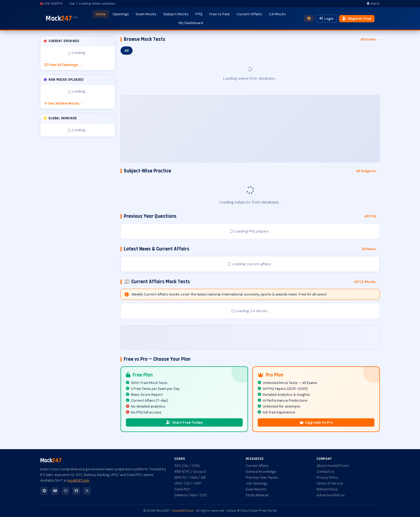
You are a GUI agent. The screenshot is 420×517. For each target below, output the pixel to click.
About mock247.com (333, 466)
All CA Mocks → (367, 282)
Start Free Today (184, 422)
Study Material (257, 495)
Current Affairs (249, 14)
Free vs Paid (220, 14)
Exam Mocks (146, 14)
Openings (121, 14)
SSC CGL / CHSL (187, 466)
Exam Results (256, 489)
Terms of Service (330, 483)
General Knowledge (261, 472)
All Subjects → (368, 171)
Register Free (357, 19)
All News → (371, 249)
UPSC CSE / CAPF (188, 483)
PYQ (199, 14)
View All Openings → (63, 65)
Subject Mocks (176, 14)
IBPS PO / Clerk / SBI (190, 478)
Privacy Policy (327, 478)
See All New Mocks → (64, 104)
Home (101, 14)
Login (326, 19)
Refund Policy (327, 489)
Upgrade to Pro (316, 422)
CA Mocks (277, 14)
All (127, 51)
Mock (62, 19)
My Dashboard (191, 23)
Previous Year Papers (262, 478)
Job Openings (257, 483)
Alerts (373, 3)
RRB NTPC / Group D (190, 472)
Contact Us (325, 472)
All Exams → (370, 39)
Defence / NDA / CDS (191, 495)
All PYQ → (372, 216)
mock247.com (78, 481)
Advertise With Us (331, 495)
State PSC (182, 489)
